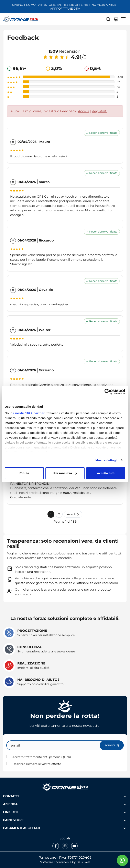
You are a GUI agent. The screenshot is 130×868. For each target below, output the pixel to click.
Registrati (100, 111)
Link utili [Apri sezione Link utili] (65, 812)
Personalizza (65, 473)
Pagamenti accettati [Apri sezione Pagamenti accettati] (65, 828)
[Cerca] (108, 19)
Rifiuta (24, 473)
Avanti (73, 514)
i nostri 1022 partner (29, 413)
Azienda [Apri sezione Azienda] (65, 804)
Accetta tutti (106, 473)
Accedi (84, 111)
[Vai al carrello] (116, 19)
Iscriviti (112, 745)
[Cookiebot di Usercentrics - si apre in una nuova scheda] (107, 392)
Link (67, 757)
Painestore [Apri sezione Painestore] (65, 820)
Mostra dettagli (106, 460)
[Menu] (123, 19)
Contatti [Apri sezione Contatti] (65, 796)
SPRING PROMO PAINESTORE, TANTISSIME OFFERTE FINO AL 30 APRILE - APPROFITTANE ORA (65, 7)
